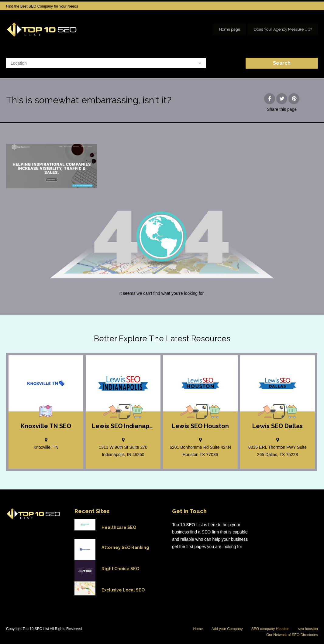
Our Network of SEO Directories (292, 635)
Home (198, 629)
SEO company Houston (270, 629)
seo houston (308, 629)
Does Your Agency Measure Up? (283, 29)
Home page (230, 29)
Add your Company (227, 629)
